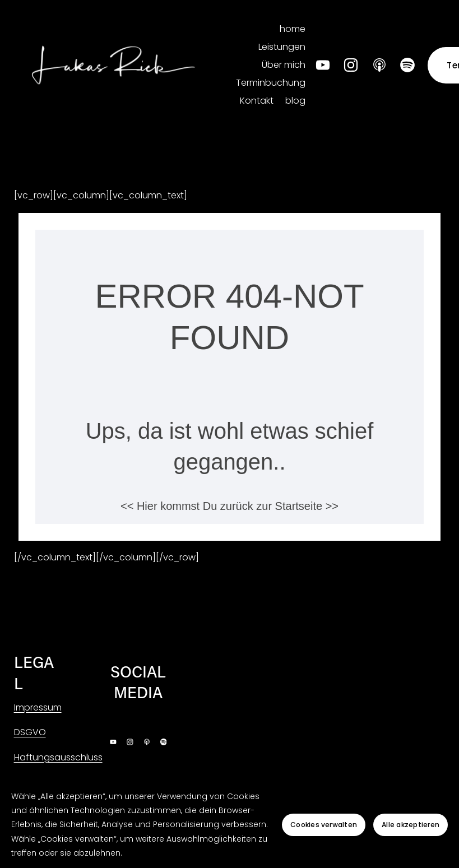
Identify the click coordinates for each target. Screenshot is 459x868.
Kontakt (257, 101)
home (293, 29)
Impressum (38, 707)
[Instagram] (351, 65)
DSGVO (30, 732)
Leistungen (282, 47)
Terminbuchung (271, 83)
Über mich (284, 65)
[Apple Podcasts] (379, 65)
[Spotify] (407, 65)
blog (295, 101)
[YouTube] (323, 65)
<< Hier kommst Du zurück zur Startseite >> (229, 506)
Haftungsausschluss (58, 757)
